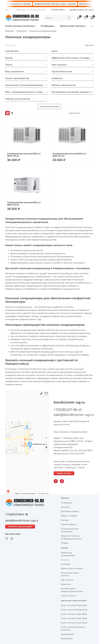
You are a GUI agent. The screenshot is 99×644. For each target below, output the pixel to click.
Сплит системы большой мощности (73, 628)
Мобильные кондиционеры (68, 554)
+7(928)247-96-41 (68, 410)
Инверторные (68, 634)
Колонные (66, 564)
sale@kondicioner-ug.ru (81, 10)
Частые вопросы (69, 524)
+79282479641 (58, 10)
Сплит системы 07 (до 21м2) (74, 605)
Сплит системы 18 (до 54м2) (74, 618)
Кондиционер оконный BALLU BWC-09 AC (24, 155)
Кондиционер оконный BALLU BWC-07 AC (69, 155)
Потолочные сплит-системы (70, 574)
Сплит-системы (68, 596)
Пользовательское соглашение (70, 530)
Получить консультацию (20, 527)
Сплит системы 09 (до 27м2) (74, 610)
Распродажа (67, 638)
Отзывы (65, 543)
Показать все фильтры (49, 106)
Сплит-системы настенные (21, 26)
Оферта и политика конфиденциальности (71, 537)
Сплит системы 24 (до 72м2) (74, 623)
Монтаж (65, 520)
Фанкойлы (66, 584)
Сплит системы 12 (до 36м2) (74, 614)
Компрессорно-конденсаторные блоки (72, 590)
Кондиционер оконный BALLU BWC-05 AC (24, 204)
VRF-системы (67, 580)
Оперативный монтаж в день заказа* (60, 4)
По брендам (49, 26)
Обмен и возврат (69, 516)
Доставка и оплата (70, 511)
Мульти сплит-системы (74, 26)
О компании (67, 503)
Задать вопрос (64, 473)
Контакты (65, 507)
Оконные (22, 31)
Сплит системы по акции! (22, 4)
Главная (9, 31)
